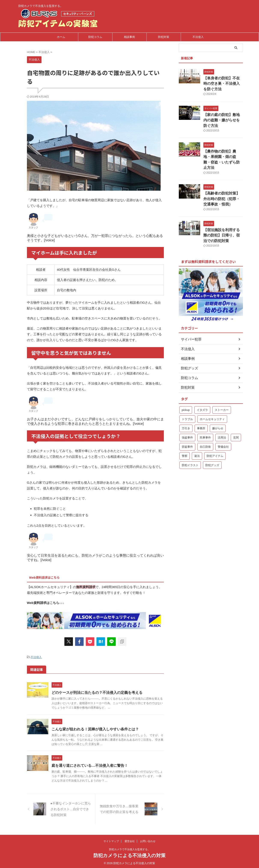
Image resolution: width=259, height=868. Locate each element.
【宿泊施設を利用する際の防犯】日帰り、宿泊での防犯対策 (223, 212)
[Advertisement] (211, 514)
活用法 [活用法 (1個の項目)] (222, 413)
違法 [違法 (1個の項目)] (197, 431)
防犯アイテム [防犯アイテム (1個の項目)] (215, 431)
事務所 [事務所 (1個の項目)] (201, 404)
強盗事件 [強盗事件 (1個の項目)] (187, 413)
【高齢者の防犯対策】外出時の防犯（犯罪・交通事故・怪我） (223, 177)
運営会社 (130, 840)
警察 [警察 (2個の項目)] (185, 431)
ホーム (61, 37)
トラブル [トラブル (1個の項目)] (187, 394)
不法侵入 (198, 37)
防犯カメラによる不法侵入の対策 (129, 854)
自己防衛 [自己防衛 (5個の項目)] (205, 422)
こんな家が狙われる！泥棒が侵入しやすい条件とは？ (103, 728)
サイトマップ (111, 840)
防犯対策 (164, 37)
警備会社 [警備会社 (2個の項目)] (223, 422)
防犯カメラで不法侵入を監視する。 (130, 848)
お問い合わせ (148, 840)
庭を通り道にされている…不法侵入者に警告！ (98, 764)
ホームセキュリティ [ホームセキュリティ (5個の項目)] (212, 394)
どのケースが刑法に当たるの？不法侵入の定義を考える (105, 691)
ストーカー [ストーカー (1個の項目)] (222, 385)
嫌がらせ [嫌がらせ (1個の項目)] (218, 404)
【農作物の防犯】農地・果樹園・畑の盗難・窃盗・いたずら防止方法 (223, 142)
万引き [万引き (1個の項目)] (186, 404)
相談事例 (129, 37)
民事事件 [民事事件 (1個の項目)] (205, 413)
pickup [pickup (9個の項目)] (186, 385)
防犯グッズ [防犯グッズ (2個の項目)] (212, 440)
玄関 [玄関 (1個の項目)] (236, 413)
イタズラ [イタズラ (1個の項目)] (202, 385)
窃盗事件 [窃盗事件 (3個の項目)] (187, 422)
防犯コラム (95, 37)
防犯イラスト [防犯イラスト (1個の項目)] (190, 440)
